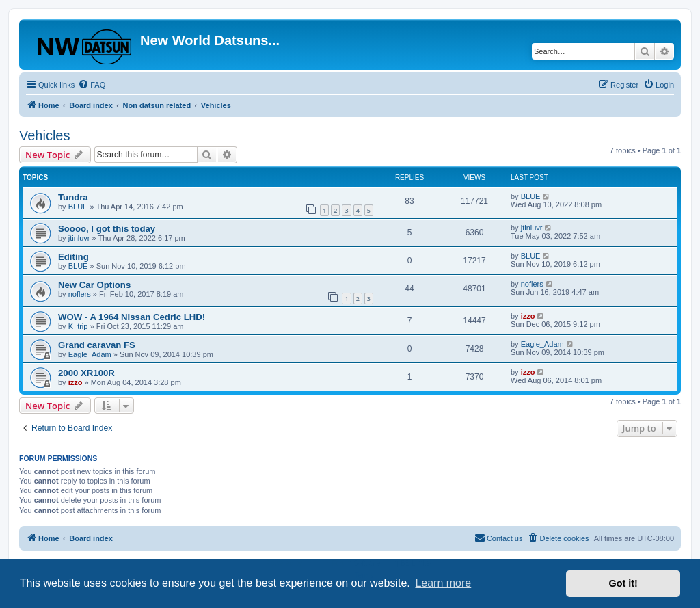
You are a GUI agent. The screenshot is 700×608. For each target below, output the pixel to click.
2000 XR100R (86, 373)
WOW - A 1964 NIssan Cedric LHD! (132, 317)
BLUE (78, 207)
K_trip (78, 326)
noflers (80, 294)
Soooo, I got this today (107, 229)
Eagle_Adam (90, 354)
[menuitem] (92, 85)
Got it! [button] (623, 583)
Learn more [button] (443, 583)
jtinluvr (79, 238)
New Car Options (94, 285)
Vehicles (45, 135)
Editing (73, 257)
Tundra (73, 197)
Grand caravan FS (97, 345)
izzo (528, 316)
